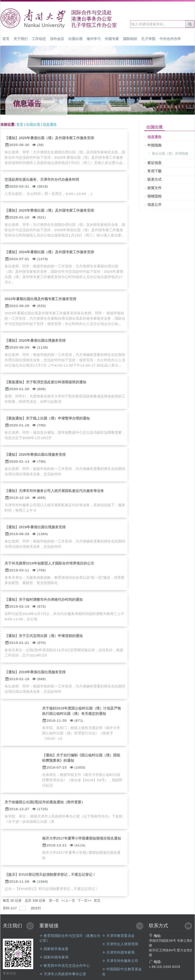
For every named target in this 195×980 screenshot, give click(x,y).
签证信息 (154, 163)
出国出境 (75, 39)
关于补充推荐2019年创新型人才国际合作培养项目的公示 (49, 563)
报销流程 (154, 196)
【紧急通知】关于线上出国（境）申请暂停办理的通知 (47, 418)
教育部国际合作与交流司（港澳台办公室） (70, 938)
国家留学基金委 (54, 949)
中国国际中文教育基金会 (122, 972)
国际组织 (130, 39)
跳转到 (36, 908)
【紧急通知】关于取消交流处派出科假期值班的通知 (45, 382)
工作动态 (39, 39)
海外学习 (94, 39)
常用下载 (154, 171)
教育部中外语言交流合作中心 (65, 966)
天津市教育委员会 (118, 936)
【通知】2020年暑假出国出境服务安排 (35, 340)
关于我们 (21, 39)
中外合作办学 (170, 39)
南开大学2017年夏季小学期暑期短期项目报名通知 (82, 838)
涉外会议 (57, 39)
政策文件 (154, 188)
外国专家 (112, 39)
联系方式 (154, 180)
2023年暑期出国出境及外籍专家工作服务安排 (40, 299)
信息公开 (154, 205)
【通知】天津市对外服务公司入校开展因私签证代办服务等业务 (54, 491)
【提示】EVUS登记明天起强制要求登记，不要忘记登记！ (50, 875)
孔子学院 (148, 39)
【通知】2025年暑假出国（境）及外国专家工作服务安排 (49, 138)
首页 (6, 39)
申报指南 (154, 145)
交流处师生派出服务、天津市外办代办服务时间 (42, 179)
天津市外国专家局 (118, 952)
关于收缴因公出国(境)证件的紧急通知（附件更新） (45, 802)
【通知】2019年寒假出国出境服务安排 (35, 672)
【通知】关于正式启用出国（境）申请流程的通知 (44, 636)
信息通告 (50, 125)
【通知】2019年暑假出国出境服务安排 (35, 527)
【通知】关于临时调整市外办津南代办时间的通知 (44, 600)
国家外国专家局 (54, 957)
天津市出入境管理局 (120, 944)
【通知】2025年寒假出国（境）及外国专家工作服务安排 (49, 210)
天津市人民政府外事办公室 (63, 974)
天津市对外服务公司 (120, 961)
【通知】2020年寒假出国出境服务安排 (35, 455)
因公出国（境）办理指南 (170, 153)
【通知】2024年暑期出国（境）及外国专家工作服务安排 (49, 252)
